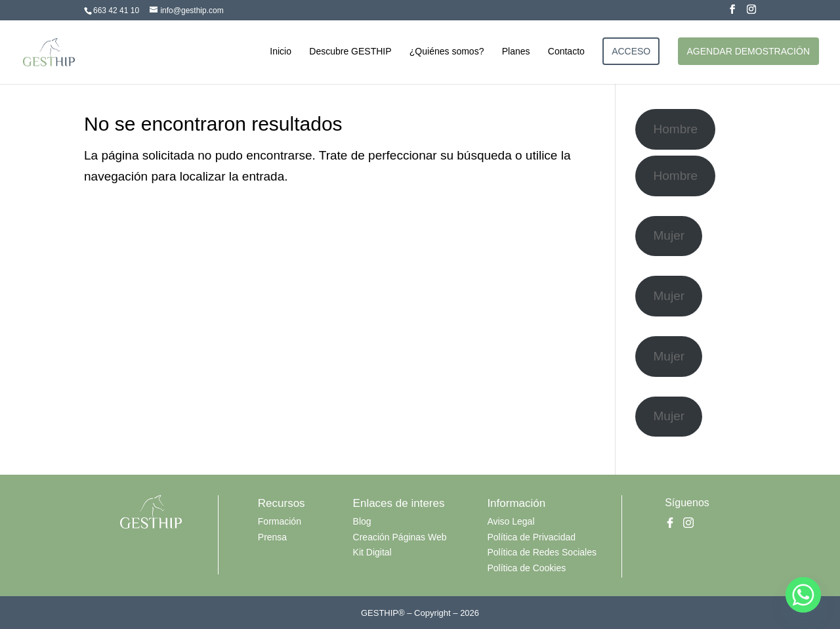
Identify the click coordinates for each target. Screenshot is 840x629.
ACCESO (631, 51)
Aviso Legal (511, 521)
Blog (362, 521)
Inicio (281, 52)
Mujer (669, 235)
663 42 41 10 (116, 11)
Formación (280, 521)
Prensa (272, 537)
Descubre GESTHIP (350, 52)
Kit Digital (372, 552)
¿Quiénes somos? (447, 52)
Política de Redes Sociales (542, 552)
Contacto (566, 52)
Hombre (676, 129)
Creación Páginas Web (400, 537)
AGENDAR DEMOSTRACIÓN (748, 51)
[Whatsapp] (803, 595)
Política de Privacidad (531, 537)
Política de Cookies (526, 568)
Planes (516, 52)
